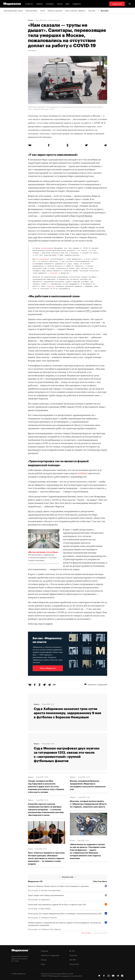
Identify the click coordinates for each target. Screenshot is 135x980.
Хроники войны (31, 10)
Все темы (105, 11)
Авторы (44, 960)
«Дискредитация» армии (13, 10)
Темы (43, 964)
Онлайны (50, 4)
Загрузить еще (68, 877)
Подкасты (77, 4)
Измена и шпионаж (55, 10)
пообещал (83, 474)
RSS (72, 951)
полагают (54, 273)
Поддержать (117, 4)
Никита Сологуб (54, 20)
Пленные (92, 10)
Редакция (44, 951)
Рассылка (73, 955)
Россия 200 (74, 964)
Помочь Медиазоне (48, 668)
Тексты (60, 4)
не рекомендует (43, 259)
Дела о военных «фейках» (75, 10)
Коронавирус (32, 50)
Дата (67, 4)
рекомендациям (47, 248)
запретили (51, 286)
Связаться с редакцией (96, 684)
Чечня (43, 10)
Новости (29, 4)
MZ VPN (73, 960)
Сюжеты (39, 4)
